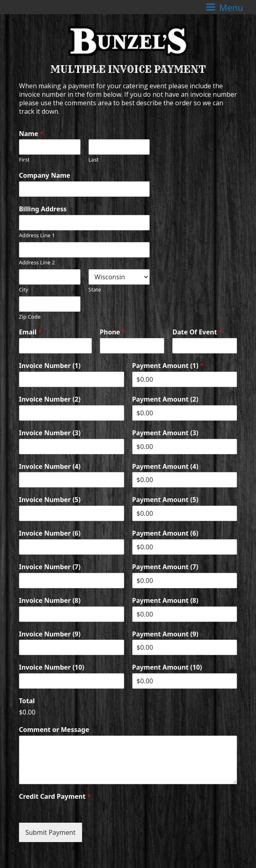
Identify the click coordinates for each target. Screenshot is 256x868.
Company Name (45, 176)
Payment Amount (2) (165, 399)
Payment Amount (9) (165, 634)
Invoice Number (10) (52, 667)
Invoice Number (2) (50, 399)
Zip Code (30, 317)
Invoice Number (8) (50, 601)
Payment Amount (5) (165, 500)
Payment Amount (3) (165, 433)
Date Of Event (197, 332)
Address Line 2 (37, 263)
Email (31, 332)
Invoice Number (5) (50, 500)
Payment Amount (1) (168, 366)
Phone (113, 332)
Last (94, 160)
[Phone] (132, 346)
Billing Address (43, 209)
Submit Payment (51, 832)
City (24, 290)
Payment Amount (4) (165, 467)
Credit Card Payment (55, 797)
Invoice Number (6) (50, 533)
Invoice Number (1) (50, 366)
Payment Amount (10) (167, 667)
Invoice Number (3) (50, 433)
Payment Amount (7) (165, 567)
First (24, 160)
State (95, 290)
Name (31, 134)
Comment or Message (54, 730)
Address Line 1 (37, 235)
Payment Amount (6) (165, 533)
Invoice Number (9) (50, 634)
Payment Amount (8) (165, 601)
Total (27, 701)
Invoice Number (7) (50, 567)
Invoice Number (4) (50, 467)
